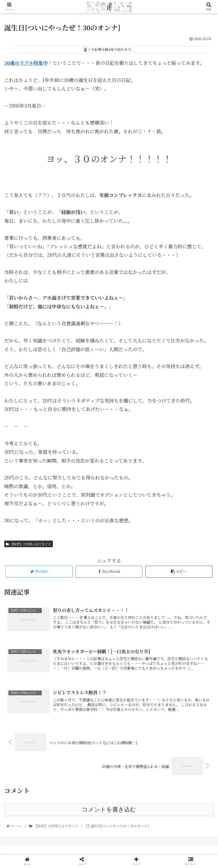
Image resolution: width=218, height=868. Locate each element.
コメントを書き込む (109, 809)
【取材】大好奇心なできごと (29, 544)
